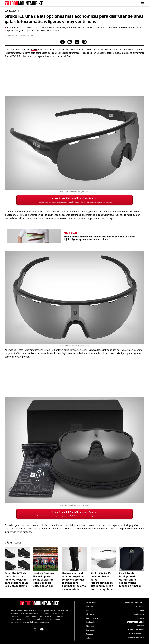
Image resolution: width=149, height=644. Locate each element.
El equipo (141, 610)
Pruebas (90, 634)
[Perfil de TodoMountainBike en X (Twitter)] (35, 629)
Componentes (92, 618)
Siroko (34, 49)
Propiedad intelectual (136, 638)
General (89, 610)
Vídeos (89, 638)
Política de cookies (137, 634)
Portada (89, 606)
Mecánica (90, 626)
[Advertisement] (74, 77)
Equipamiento (92, 622)
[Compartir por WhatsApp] (84, 42)
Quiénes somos (138, 606)
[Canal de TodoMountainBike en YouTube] (42, 629)
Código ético (139, 614)
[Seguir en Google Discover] (77, 42)
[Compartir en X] (62, 42)
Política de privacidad (136, 630)
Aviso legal (140, 626)
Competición (91, 630)
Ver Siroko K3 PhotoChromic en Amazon (76, 198)
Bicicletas (90, 614)
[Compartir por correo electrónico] (70, 42)
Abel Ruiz (11, 35)
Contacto (141, 618)
